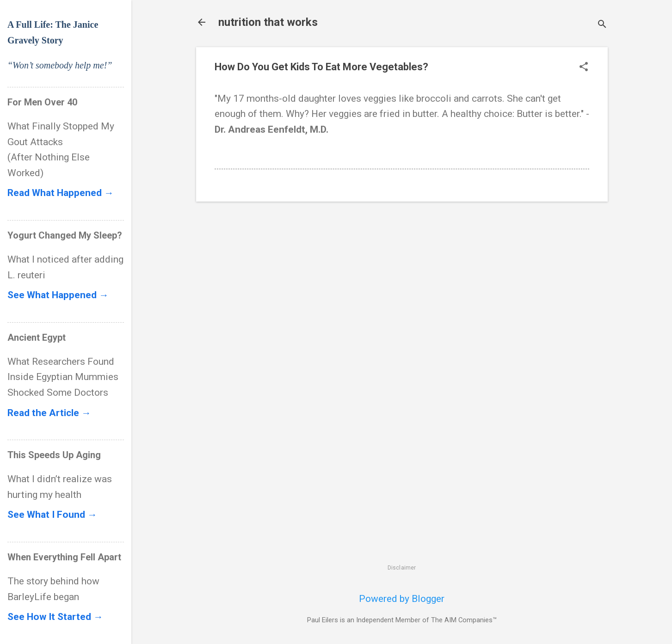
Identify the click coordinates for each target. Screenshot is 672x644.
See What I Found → (52, 515)
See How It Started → (55, 617)
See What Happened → (58, 295)
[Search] (602, 25)
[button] (584, 68)
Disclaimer (402, 568)
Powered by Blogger (402, 599)
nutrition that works (268, 22)
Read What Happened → (61, 193)
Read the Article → (49, 413)
